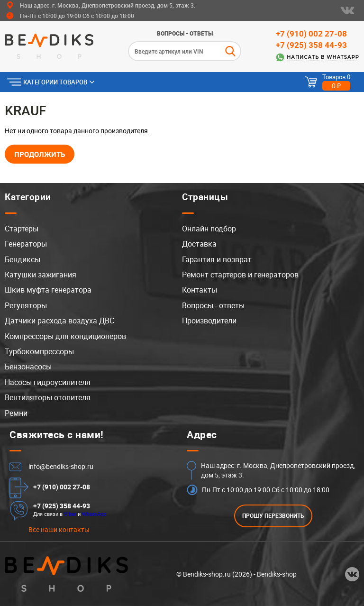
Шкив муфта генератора (48, 290)
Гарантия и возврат (217, 259)
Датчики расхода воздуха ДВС (59, 321)
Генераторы (26, 244)
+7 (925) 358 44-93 (311, 45)
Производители (209, 321)
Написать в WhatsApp (323, 57)
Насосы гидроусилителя (48, 382)
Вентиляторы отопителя (48, 397)
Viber (70, 514)
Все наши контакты (59, 529)
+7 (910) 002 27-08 (311, 33)
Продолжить (40, 154)
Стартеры (22, 229)
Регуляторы (26, 305)
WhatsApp (94, 514)
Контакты (200, 290)
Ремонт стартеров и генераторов (240, 275)
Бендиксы (23, 259)
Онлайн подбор (209, 229)
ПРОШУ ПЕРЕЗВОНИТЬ (273, 516)
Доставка (199, 244)
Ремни (16, 413)
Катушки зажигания (41, 275)
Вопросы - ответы (185, 33)
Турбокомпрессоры (39, 351)
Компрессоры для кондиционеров (65, 336)
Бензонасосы (28, 367)
